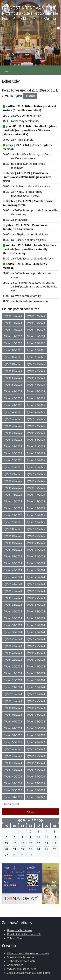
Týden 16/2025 (13, 501)
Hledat (31, 812)
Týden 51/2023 (36, 735)
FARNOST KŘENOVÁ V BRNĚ (30, 12)
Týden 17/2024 (36, 673)
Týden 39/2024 (36, 598)
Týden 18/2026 (13, 316)
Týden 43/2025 (36, 405)
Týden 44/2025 (13, 405)
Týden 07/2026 (36, 350)
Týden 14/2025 (13, 508)
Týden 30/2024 (13, 632)
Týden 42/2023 (13, 770)
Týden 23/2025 (36, 474)
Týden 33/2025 (36, 440)
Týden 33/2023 (36, 797)
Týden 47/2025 (36, 391)
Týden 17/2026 (36, 316)
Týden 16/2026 (13, 323)
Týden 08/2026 (13, 350)
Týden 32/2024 (13, 625)
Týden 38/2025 (13, 426)
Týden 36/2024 (13, 611)
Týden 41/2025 (36, 412)
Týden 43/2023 (36, 763)
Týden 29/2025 (36, 453)
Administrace (15, 965)
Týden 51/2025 (36, 378)
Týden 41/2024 (36, 591)
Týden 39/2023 (36, 777)
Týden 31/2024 (36, 625)
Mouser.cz (23, 969)
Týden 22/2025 (13, 481)
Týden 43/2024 (36, 584)
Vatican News (15, 938)
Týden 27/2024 (36, 639)
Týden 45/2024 (36, 577)
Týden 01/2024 (36, 728)
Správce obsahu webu (20, 957)
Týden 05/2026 (36, 357)
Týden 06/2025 (13, 536)
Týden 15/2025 (36, 501)
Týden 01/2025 (36, 550)
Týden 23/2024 (36, 653)
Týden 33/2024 (36, 618)
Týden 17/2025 (36, 495)
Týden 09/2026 (36, 343)
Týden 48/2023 (13, 749)
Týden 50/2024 (13, 563)
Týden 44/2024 (13, 584)
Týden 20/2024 (13, 666)
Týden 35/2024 (36, 611)
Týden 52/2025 (13, 378)
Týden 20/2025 (13, 488)
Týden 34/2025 (13, 440)
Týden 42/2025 (13, 412)
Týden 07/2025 (36, 529)
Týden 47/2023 (36, 749)
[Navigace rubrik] (7, 70)
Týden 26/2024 (13, 646)
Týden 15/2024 (36, 680)
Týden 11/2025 (36, 515)
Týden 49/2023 (36, 742)
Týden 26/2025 (13, 467)
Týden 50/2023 (13, 742)
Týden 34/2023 (13, 797)
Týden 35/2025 (36, 433)
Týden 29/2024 (36, 632)
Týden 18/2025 (13, 495)
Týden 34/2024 (13, 618)
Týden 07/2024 (36, 708)
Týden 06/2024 (13, 715)
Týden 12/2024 (13, 694)
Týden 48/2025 (13, 391)
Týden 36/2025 (13, 433)
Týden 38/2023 (13, 783)
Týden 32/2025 (13, 446)
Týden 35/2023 (36, 790)
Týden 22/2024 (13, 660)
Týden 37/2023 (36, 783)
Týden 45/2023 (36, 756)
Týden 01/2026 (36, 371)
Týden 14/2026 (13, 330)
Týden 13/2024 (36, 687)
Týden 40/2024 (13, 598)
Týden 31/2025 (36, 446)
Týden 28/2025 (13, 460)
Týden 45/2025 (36, 398)
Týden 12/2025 (13, 515)
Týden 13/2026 (36, 330)
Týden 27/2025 (36, 460)
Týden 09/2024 (36, 701)
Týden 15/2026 (36, 323)
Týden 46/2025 (13, 398)
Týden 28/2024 (13, 639)
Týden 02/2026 (13, 371)
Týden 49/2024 (36, 563)
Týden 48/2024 (13, 570)
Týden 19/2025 (36, 488)
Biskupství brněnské (19, 930)
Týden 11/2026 (36, 336)
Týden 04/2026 (13, 364)
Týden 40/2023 (13, 777)
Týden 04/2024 (13, 721)
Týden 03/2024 (36, 721)
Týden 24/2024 (13, 653)
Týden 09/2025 (36, 522)
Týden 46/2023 (13, 756)
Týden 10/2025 (13, 522)
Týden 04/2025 (13, 543)
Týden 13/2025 (36, 508)
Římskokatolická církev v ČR (24, 934)
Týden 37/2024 (36, 605)
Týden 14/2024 (13, 687)
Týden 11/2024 (36, 694)
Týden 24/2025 (13, 474)
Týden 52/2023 (13, 735)
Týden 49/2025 (36, 385)
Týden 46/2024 (13, 577)
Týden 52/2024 (13, 556)
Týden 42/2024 (13, 591)
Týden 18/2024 (13, 673)
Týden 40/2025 (13, 419)
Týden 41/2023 (36, 770)
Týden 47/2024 (36, 570)
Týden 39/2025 (36, 419)
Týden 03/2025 (36, 543)
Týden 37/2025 (36, 426)
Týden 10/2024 (13, 701)
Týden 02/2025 (13, 550)
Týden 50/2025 (13, 385)
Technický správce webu (22, 961)
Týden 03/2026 (36, 364)
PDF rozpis (30, 96)
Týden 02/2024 (13, 728)
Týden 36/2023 (13, 790)
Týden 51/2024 (36, 556)
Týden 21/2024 (36, 660)
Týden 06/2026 (13, 357)
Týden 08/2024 (13, 708)
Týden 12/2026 (13, 336)
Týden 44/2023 (13, 763)
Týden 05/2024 (36, 715)
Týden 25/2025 (36, 467)
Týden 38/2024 (13, 605)
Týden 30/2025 (13, 453)
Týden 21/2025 (36, 481)
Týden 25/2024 (36, 646)
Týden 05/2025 (36, 536)
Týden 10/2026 (13, 343)
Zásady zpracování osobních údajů (28, 953)
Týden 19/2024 (36, 666)
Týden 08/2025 (13, 529)
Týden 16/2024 (13, 680)
